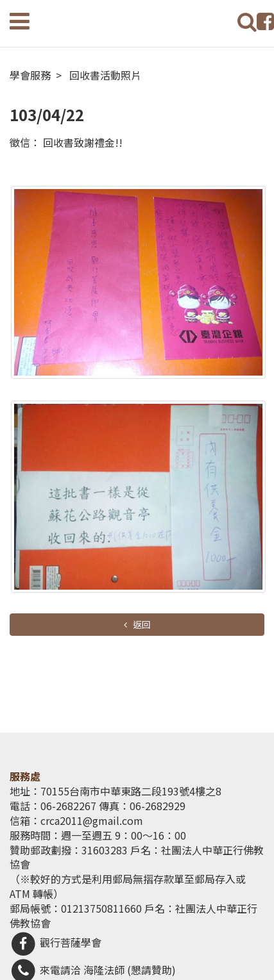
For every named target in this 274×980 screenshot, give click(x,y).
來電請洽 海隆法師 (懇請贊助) (93, 970)
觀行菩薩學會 (56, 942)
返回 (141, 624)
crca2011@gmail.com (92, 820)
